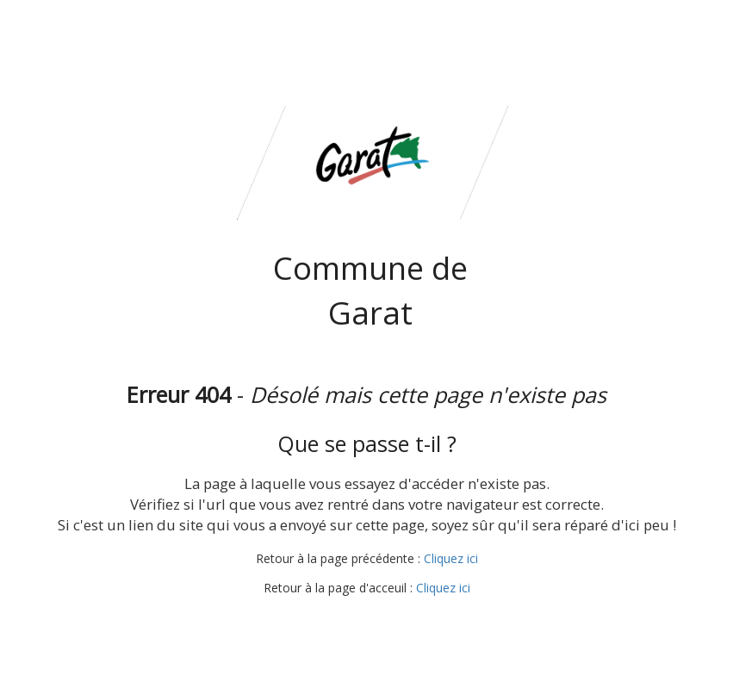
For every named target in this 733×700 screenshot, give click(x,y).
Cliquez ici (451, 558)
